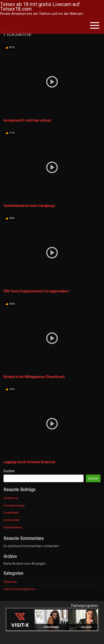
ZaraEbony (11, 498)
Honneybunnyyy (14, 505)
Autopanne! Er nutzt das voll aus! (27, 120)
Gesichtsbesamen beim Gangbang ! (29, 206)
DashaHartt (11, 513)
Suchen (9, 471)
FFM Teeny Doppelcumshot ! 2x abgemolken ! (36, 291)
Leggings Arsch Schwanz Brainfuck (29, 462)
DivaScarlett (11, 520)
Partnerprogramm (85, 606)
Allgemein (10, 582)
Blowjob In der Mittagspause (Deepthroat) (34, 377)
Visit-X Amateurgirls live (19, 589)
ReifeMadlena (13, 527)
